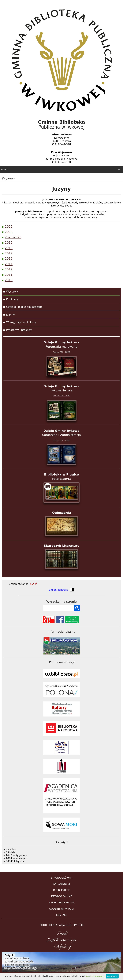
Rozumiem (112, 976)
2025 (9, 227)
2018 (9, 248)
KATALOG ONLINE (62, 896)
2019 (9, 243)
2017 (9, 253)
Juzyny (10, 315)
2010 (9, 280)
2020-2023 (13, 237)
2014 (9, 264)
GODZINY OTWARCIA (61, 909)
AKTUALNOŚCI (61, 884)
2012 (9, 269)
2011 (9, 275)
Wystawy (12, 292)
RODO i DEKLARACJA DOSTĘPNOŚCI (61, 925)
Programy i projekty (19, 330)
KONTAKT (61, 915)
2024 (9, 232)
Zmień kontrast (61, 590)
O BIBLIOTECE (61, 890)
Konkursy (12, 299)
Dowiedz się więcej (95, 976)
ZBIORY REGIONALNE (61, 903)
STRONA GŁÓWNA (61, 878)
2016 (9, 259)
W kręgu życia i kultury (21, 322)
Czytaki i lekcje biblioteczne (24, 307)
